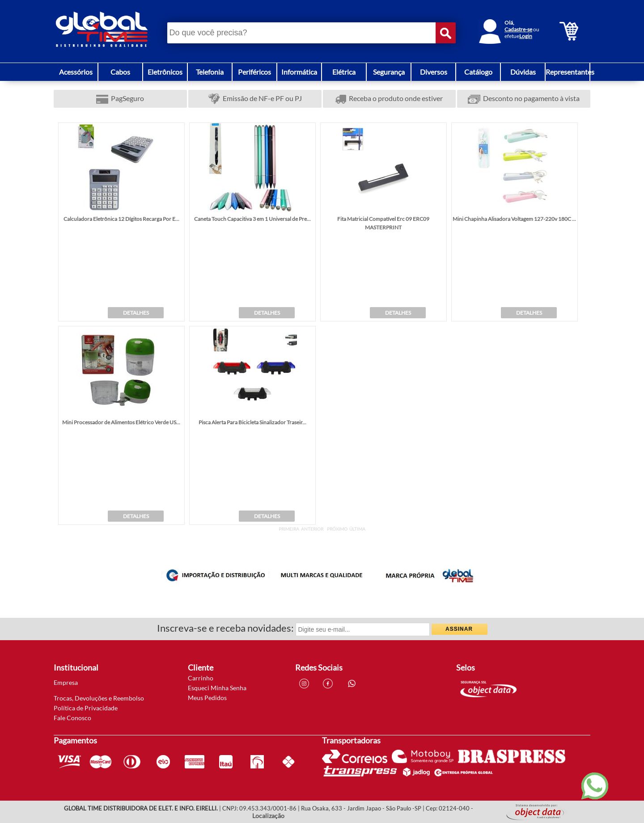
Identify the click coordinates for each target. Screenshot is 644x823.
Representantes (570, 72)
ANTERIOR (312, 529)
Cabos (120, 72)
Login (526, 36)
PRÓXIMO (337, 529)
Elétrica (344, 72)
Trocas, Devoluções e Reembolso (99, 698)
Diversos (434, 72)
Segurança (389, 72)
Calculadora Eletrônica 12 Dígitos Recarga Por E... (121, 219)
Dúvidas (523, 72)
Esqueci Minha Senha (217, 688)
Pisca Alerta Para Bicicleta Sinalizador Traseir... (252, 422)
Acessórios (76, 72)
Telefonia (210, 72)
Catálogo (478, 72)
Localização (268, 816)
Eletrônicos (165, 72)
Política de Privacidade (86, 708)
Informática (299, 72)
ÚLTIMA (357, 529)
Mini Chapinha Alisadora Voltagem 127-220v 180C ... (514, 219)
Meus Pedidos (207, 698)
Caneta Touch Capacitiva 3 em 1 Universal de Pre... (252, 219)
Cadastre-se (518, 29)
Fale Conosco (72, 718)
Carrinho (201, 678)
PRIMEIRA (289, 529)
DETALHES (136, 313)
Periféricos (254, 72)
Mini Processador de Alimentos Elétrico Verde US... (121, 422)
